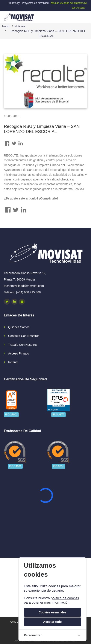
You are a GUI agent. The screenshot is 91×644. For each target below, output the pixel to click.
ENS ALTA (59, 415)
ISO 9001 (58, 466)
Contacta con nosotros (24, 336)
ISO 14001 (15, 466)
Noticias (20, 26)
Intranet (13, 362)
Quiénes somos (19, 327)
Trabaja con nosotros (23, 345)
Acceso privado (19, 353)
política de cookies (65, 598)
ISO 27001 (11, 415)
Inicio (6, 26)
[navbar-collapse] (79, 16)
